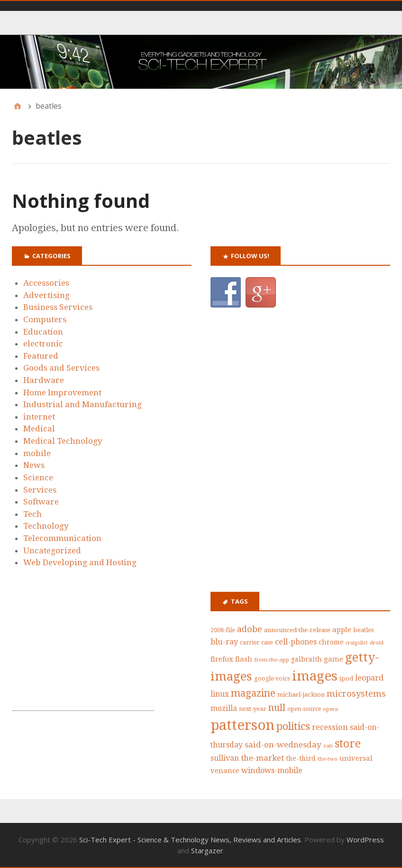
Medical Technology (63, 441)
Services (40, 490)
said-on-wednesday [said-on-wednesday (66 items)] (283, 745)
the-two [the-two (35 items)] (328, 759)
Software (41, 502)
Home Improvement (62, 392)
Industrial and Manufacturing (82, 404)
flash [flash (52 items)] (244, 659)
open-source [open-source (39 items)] (304, 709)
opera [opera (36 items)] (330, 709)
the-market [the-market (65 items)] (262, 758)
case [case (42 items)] (267, 642)
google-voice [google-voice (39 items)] (272, 679)
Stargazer (207, 850)
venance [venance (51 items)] (225, 771)
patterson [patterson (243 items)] (242, 725)
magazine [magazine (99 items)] (253, 693)
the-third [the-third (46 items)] (301, 758)
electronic (43, 344)
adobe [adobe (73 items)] (250, 629)
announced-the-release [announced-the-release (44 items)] (297, 630)
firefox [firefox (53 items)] (222, 659)
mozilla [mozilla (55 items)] (224, 709)
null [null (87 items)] (277, 708)
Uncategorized (52, 551)
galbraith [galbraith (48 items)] (306, 659)
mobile (37, 453)
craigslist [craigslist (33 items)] (357, 643)
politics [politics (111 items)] (293, 726)
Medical (39, 429)
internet (39, 417)
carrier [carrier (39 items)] (250, 643)
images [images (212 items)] (315, 676)
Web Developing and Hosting (80, 562)
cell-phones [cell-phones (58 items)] (296, 642)
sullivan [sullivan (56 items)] (225, 758)
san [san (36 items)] (328, 746)
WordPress (365, 840)
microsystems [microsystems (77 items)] (356, 694)
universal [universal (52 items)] (356, 758)
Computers (45, 319)
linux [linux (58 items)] (220, 694)
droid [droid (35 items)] (377, 643)
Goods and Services (61, 368)
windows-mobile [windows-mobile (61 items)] (272, 770)
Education (43, 332)
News (34, 465)
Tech (32, 514)
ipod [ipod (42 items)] (346, 678)
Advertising (46, 295)
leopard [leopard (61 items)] (369, 678)
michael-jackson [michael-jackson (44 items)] (301, 695)
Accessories (46, 283)
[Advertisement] (83, 651)
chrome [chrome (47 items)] (331, 642)
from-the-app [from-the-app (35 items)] (272, 660)
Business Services (58, 307)
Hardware (44, 380)
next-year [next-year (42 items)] (253, 709)
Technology (46, 526)
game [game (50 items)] (333, 659)
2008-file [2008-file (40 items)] (223, 630)
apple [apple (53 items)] (342, 630)
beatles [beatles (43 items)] (363, 630)
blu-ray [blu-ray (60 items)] (224, 642)
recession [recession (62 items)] (330, 727)
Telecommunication (62, 538)
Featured (41, 356)
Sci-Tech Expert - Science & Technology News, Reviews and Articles (190, 840)
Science (38, 477)
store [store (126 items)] (348, 744)
